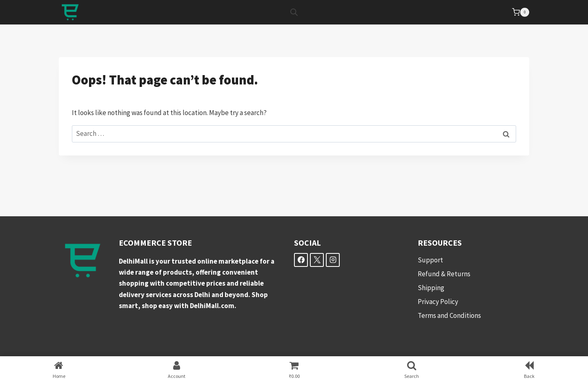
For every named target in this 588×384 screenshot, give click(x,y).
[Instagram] (333, 260)
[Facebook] (301, 260)
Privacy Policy (438, 302)
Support (430, 260)
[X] (317, 260)
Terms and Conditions (449, 315)
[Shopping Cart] (521, 12)
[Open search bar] (294, 12)
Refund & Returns (444, 274)
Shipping (431, 288)
